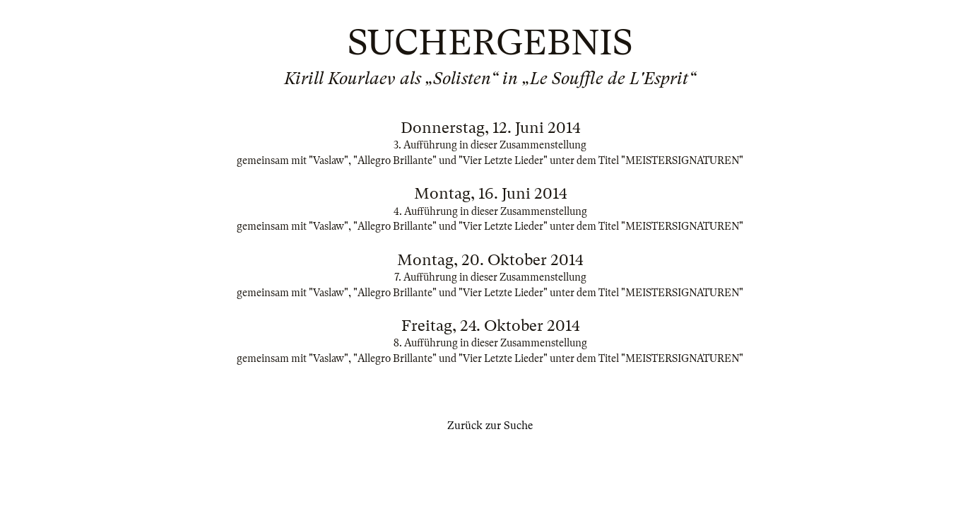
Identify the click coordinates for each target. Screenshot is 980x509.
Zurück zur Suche (490, 426)
